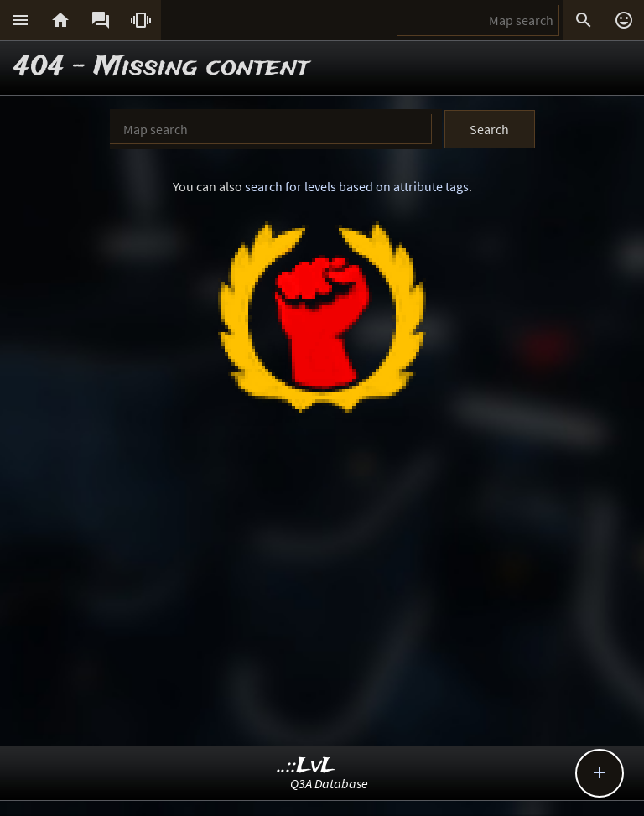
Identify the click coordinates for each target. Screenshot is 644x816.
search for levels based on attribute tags (357, 186)
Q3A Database (329, 783)
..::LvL (306, 766)
